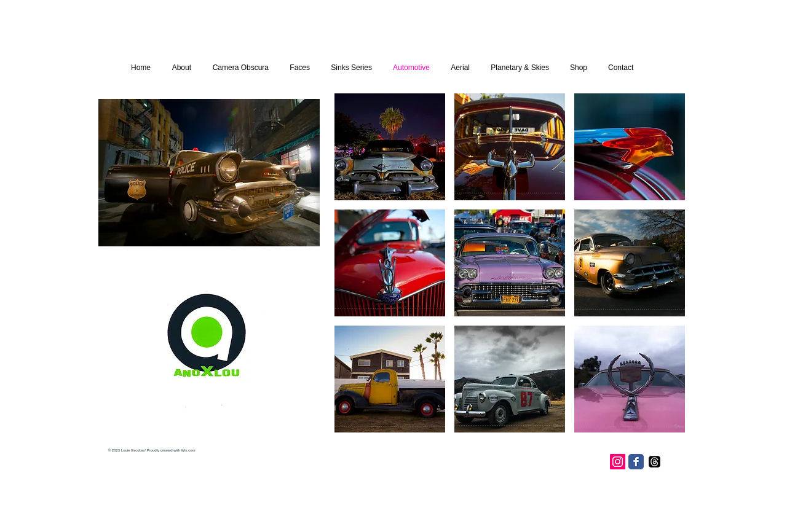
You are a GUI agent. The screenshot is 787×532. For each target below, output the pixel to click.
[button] (390, 147)
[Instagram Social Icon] (618, 462)
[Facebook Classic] (636, 462)
